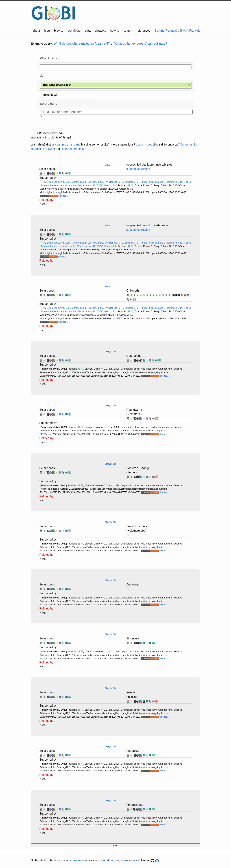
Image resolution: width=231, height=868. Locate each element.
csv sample (59, 145)
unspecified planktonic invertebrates (149, 165)
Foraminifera (134, 805)
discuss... (63, 196)
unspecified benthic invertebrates (147, 225)
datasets (101, 31)
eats (107, 165)
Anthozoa (132, 584)
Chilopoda (133, 291)
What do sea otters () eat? (82, 44)
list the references (72, 149)
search (128, 31)
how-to (115, 31)
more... (115, 845)
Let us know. (144, 145)
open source (129, 860)
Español (160, 31)
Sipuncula (133, 638)
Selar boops (47, 169)
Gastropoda (134, 356)
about (36, 31)
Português (172, 31)
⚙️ (129, 185)
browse (59, 31)
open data (106, 860)
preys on (110, 351)
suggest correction (138, 169)
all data (75, 145)
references (143, 31)
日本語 (184, 31)
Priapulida (133, 751)
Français (195, 31)
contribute (74, 31)
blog (47, 31)
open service (79, 860)
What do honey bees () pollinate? (141, 44)
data (88, 31)
